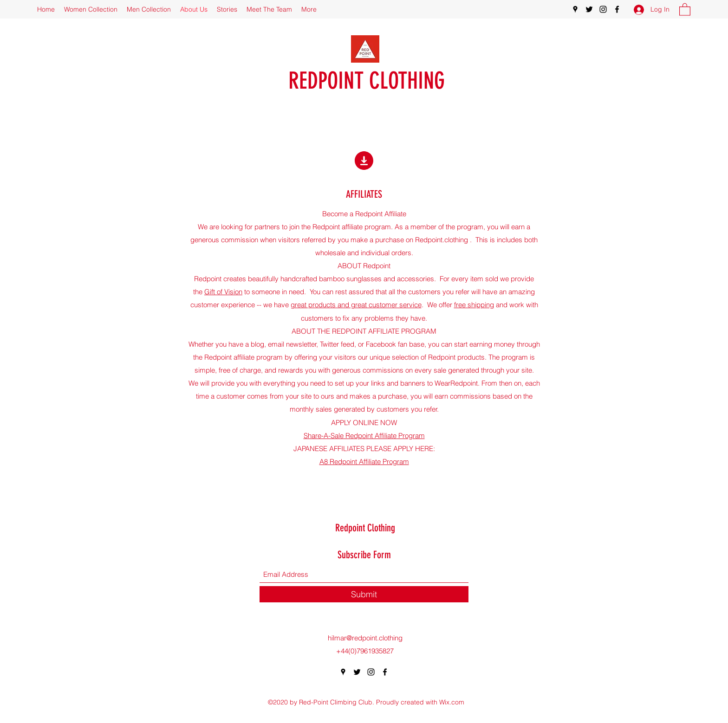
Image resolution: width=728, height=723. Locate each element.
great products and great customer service (356, 305)
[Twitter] (589, 9)
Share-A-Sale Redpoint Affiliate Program (364, 436)
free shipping (474, 305)
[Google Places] (575, 9)
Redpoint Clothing (365, 528)
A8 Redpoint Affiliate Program (364, 462)
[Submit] (364, 594)
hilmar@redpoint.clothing (365, 638)
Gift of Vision (223, 292)
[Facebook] (617, 9)
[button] (685, 9)
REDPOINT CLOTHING (367, 81)
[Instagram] (603, 9)
